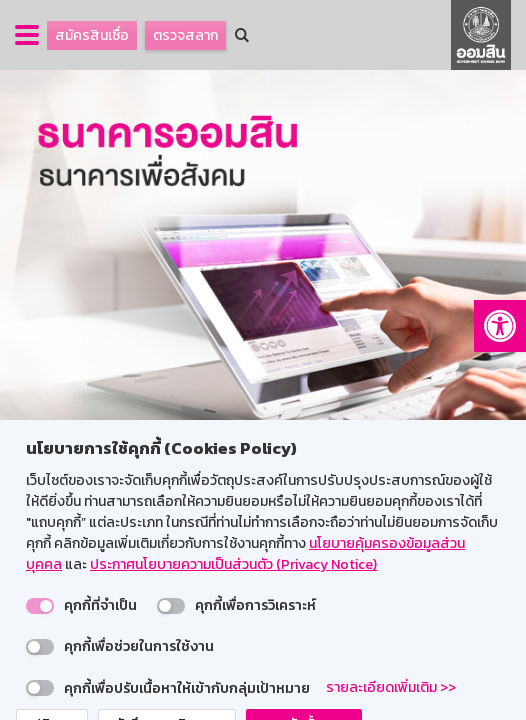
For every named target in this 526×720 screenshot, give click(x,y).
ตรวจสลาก (185, 35)
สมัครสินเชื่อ (92, 35)
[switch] (40, 606)
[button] (500, 326)
